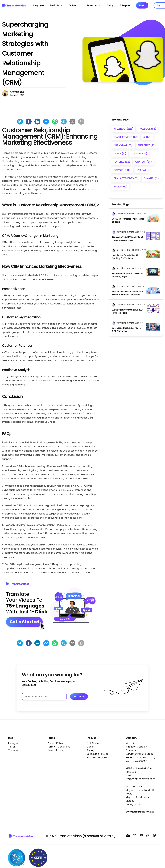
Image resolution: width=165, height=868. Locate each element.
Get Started (93, 743)
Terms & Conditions (59, 747)
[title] (129, 220)
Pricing (90, 750)
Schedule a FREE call (98, 754)
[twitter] (20, 122)
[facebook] (29, 122)
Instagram (14, 743)
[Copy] (81, 122)
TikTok (12, 747)
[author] (114, 214)
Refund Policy (55, 750)
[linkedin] (37, 122)
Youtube (13, 750)
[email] (72, 122)
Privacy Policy (55, 743)
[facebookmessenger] (46, 122)
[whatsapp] (55, 122)
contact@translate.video (140, 812)
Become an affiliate (98, 758)
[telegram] (64, 122)
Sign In (90, 747)
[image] (153, 218)
